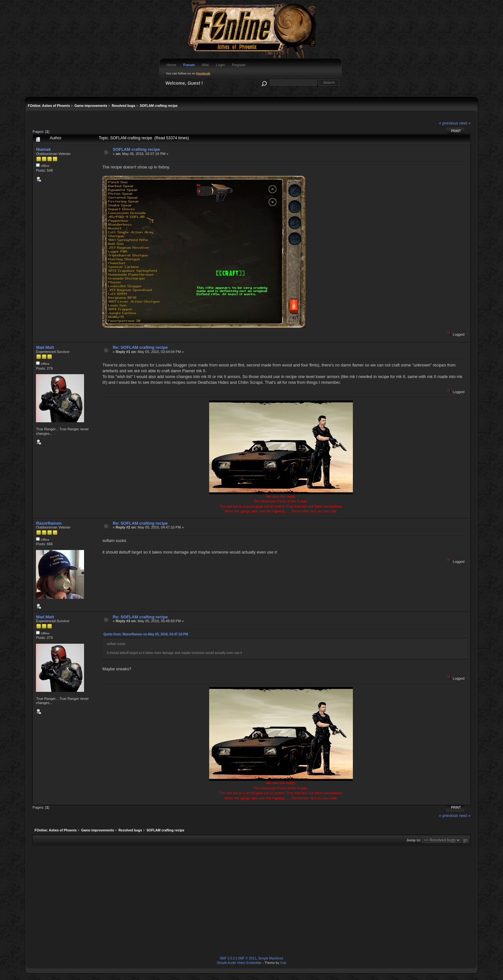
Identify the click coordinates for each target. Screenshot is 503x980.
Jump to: (413, 840)
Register (239, 65)
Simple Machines (271, 958)
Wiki (205, 65)
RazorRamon (49, 523)
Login (220, 65)
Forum (189, 65)
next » (465, 123)
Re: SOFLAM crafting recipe (140, 347)
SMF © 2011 (247, 958)
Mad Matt (45, 347)
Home (171, 65)
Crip (283, 963)
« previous (448, 123)
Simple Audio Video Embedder (239, 963)
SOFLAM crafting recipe (136, 149)
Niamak (43, 149)
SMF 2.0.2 (227, 958)
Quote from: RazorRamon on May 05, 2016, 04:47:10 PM (146, 634)
